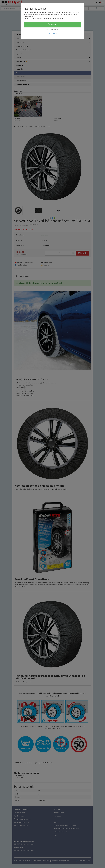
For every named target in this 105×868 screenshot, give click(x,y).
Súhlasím (53, 24)
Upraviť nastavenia (52, 29)
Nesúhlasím (52, 33)
